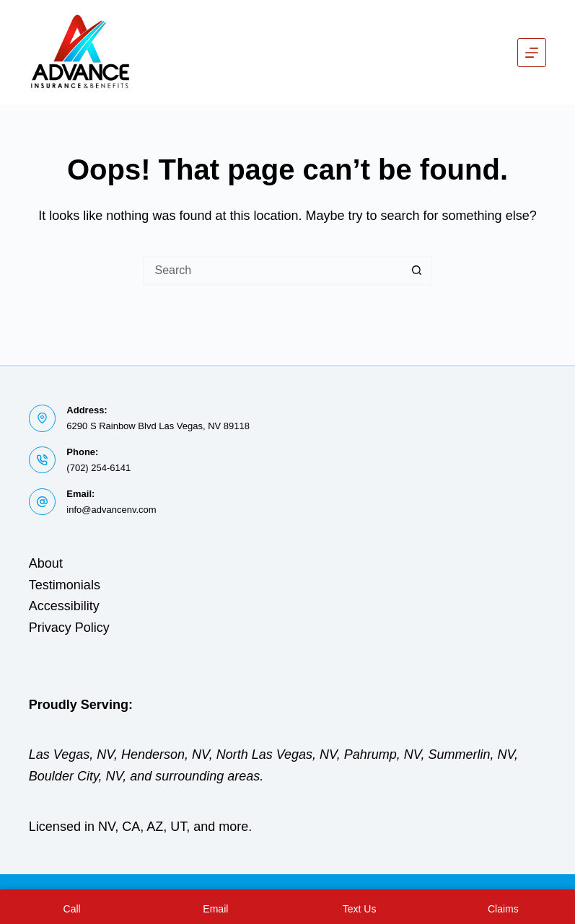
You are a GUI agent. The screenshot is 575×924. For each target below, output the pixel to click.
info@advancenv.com (111, 510)
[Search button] (417, 270)
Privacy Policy (69, 628)
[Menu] (532, 53)
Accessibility (64, 606)
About (46, 563)
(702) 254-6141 (98, 468)
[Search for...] (273, 270)
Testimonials (65, 585)
